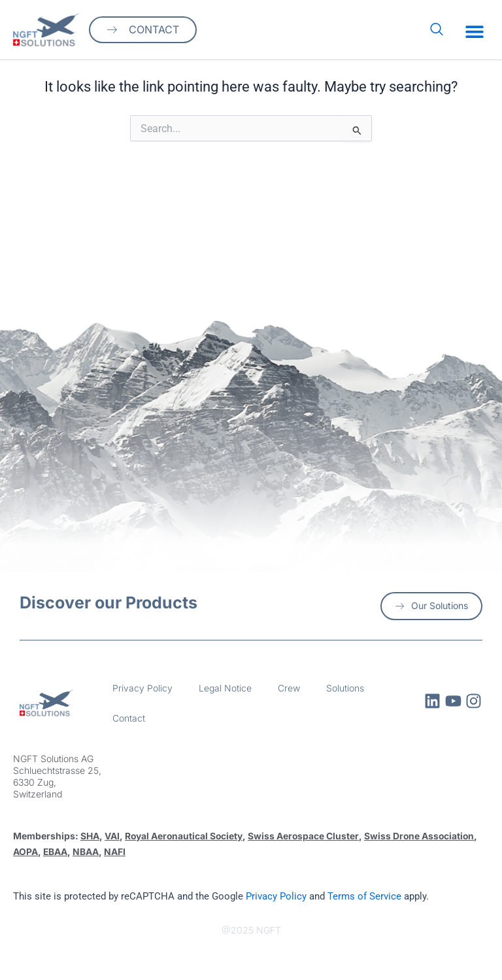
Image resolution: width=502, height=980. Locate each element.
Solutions (345, 688)
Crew (289, 688)
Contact (129, 718)
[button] (474, 32)
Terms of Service (364, 896)
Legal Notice (225, 688)
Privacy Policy (142, 688)
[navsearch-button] (437, 30)
